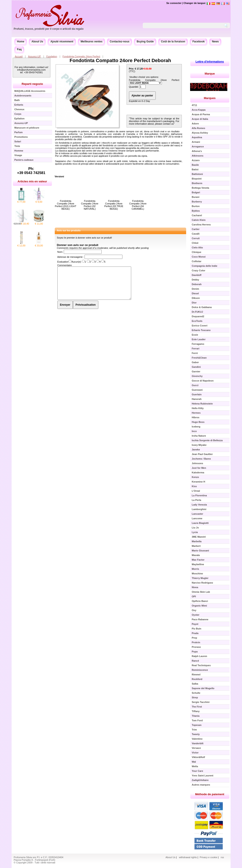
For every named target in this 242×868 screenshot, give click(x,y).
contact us (168, 124)
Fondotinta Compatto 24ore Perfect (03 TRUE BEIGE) (114, 205)
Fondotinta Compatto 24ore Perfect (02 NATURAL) (90, 205)
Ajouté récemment (62, 42)
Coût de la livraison (173, 42)
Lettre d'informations (210, 62)
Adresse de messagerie (70, 257)
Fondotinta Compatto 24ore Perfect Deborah (120, 60)
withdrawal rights (188, 857)
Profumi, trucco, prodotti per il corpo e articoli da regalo (49, 29)
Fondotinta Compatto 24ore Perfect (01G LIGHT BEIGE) (66, 205)
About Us (37, 42)
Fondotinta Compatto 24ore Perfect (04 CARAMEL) (138, 205)
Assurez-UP (34, 56)
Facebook (199, 42)
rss (222, 857)
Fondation (52, 56)
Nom (60, 252)
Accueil (19, 56)
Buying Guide (145, 42)
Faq (19, 49)
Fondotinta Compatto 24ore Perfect (81, 56)
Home (21, 42)
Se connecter (174, 3)
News (215, 42)
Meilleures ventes (92, 42)
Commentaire (65, 265)
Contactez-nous (120, 42)
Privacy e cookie (209, 857)
